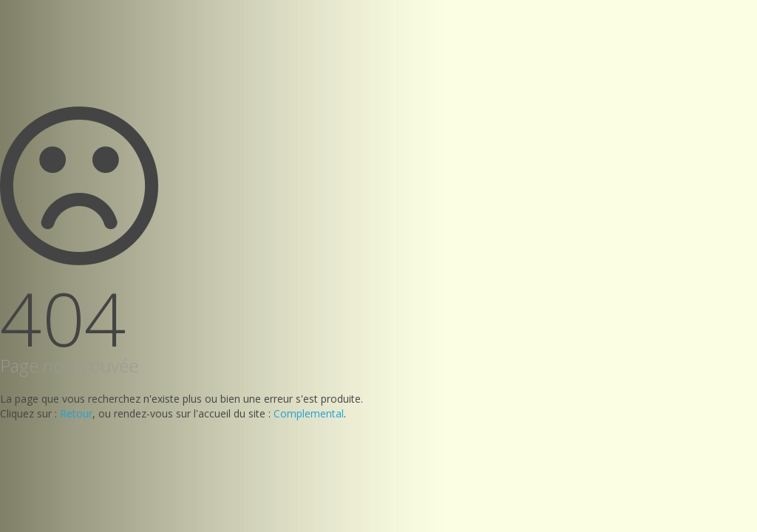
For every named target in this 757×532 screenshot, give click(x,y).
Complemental (309, 413)
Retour (76, 413)
